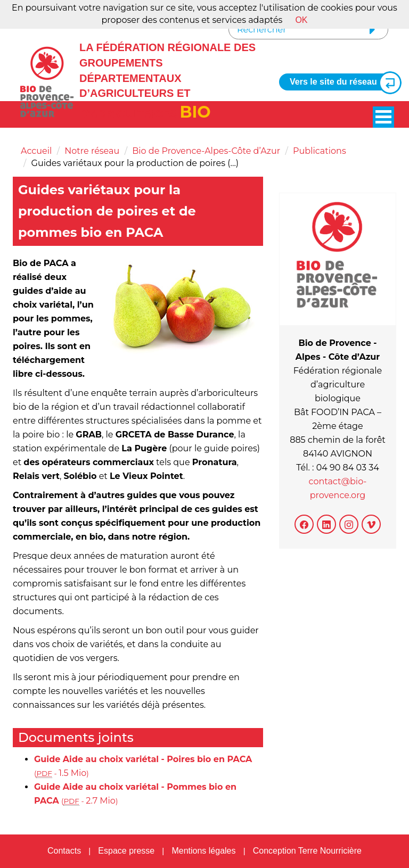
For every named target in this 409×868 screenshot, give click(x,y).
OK (301, 20)
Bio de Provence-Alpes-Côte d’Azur (206, 151)
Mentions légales (203, 851)
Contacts (64, 851)
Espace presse (126, 851)
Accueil (36, 151)
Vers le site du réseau (341, 82)
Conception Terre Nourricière (307, 851)
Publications (320, 151)
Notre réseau (92, 151)
